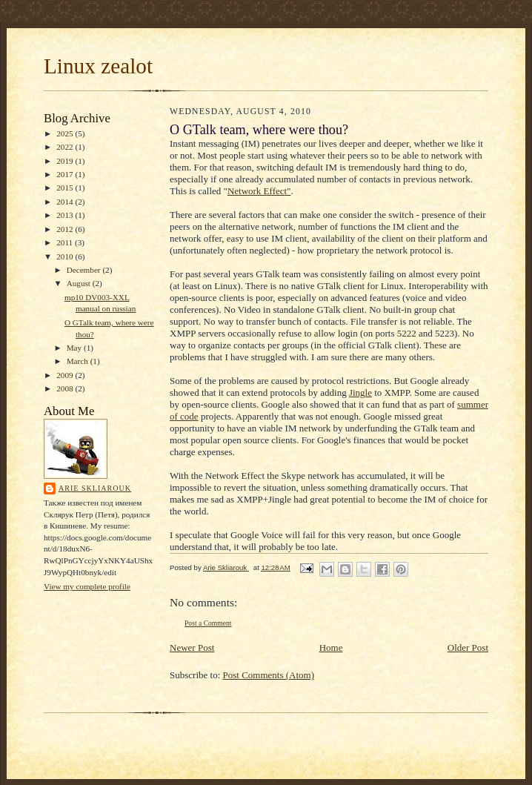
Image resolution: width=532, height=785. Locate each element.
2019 (66, 161)
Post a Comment (208, 623)
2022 (66, 147)
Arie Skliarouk (95, 488)
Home (331, 647)
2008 (66, 388)
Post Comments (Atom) (269, 675)
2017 (66, 174)
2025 (66, 133)
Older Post (468, 647)
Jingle (360, 392)
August (80, 283)
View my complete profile (87, 586)
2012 (66, 229)
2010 (66, 256)
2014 (66, 202)
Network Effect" (259, 191)
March (79, 361)
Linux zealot (98, 66)
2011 (66, 242)
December (85, 270)
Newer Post (192, 647)
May (75, 348)
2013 (66, 215)
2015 (66, 188)
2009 (66, 375)
